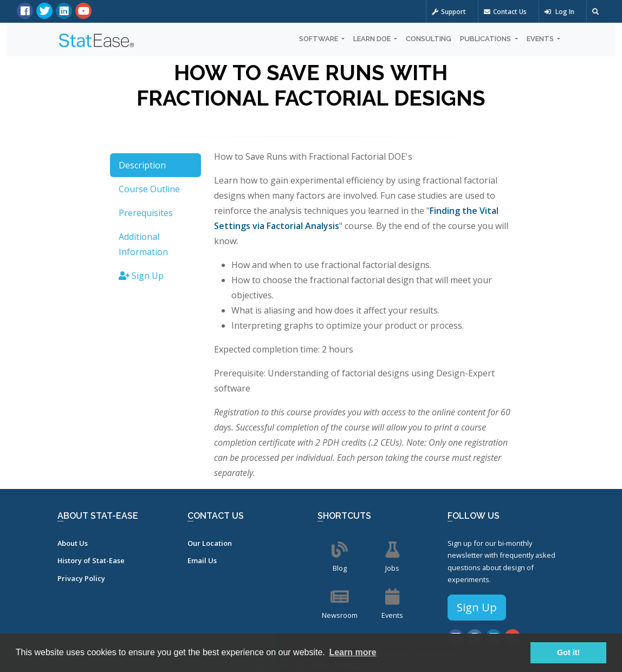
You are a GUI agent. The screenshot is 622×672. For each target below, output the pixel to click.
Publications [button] (486, 39)
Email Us (202, 560)
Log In (559, 12)
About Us (73, 543)
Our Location (210, 543)
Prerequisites (146, 213)
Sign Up (141, 276)
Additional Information (143, 244)
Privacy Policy (81, 578)
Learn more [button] (352, 652)
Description (142, 165)
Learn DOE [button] (373, 39)
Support (449, 12)
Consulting (429, 39)
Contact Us (505, 12)
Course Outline (149, 189)
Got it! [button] (568, 653)
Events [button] (541, 39)
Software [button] (319, 39)
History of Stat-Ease (91, 560)
